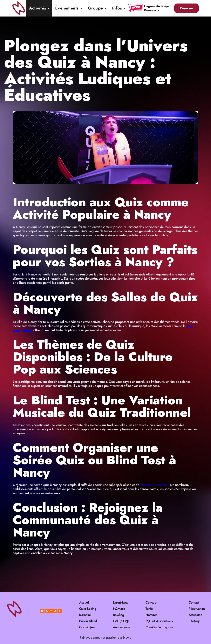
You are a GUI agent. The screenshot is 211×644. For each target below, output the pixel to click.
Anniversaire (122, 627)
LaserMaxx (120, 603)
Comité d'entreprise (159, 627)
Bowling (119, 615)
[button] (39, 8)
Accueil (84, 603)
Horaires (151, 615)
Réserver (186, 8)
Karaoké (85, 615)
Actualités (195, 615)
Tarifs (149, 609)
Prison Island (88, 621)
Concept (151, 603)
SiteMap (194, 621)
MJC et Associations (159, 621)
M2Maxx (119, 609)
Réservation (197, 609)
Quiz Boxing (88, 609)
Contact (194, 603)
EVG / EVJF (121, 621)
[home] (19, 8)
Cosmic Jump (88, 627)
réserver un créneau (154, 485)
